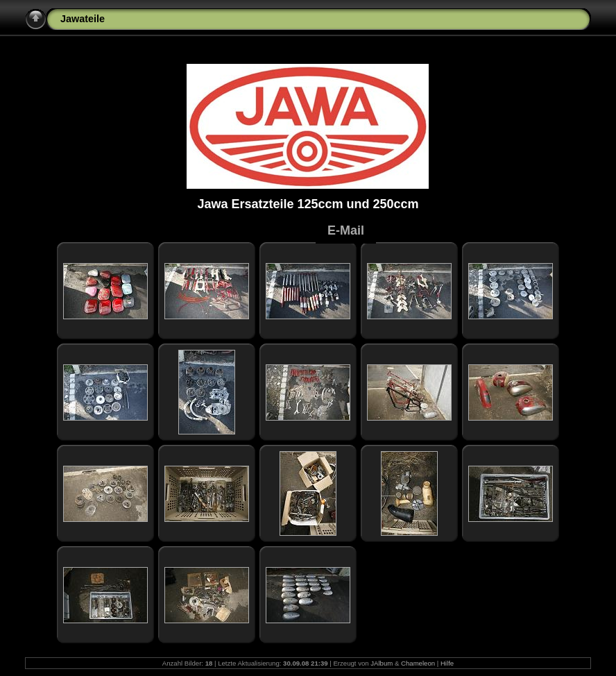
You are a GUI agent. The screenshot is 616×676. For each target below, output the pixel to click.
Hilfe (447, 663)
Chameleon (418, 663)
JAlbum (382, 663)
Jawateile (83, 19)
